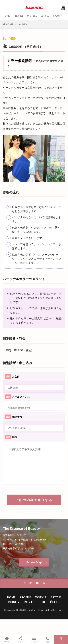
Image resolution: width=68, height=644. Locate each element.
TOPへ (61, 639)
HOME (6, 16)
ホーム (7, 639)
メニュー (34, 639)
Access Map (34, 562)
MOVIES (29, 602)
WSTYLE (32, 16)
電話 (48, 639)
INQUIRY (58, 16)
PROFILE (19, 16)
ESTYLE (45, 16)
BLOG (42, 602)
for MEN (23, 24)
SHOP (55, 602)
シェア (20, 640)
